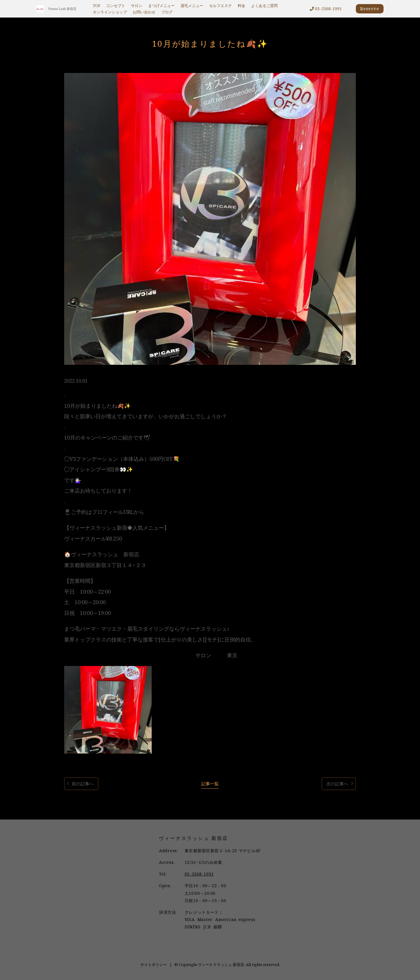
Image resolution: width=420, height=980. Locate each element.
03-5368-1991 (326, 9)
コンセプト (116, 6)
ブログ (167, 12)
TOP (97, 6)
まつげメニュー (161, 6)
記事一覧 (210, 784)
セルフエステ (220, 6)
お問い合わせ (144, 12)
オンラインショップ (110, 12)
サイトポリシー (154, 965)
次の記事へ (337, 784)
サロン (137, 6)
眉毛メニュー (192, 6)
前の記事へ (83, 784)
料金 (242, 6)
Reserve (370, 9)
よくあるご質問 (264, 6)
